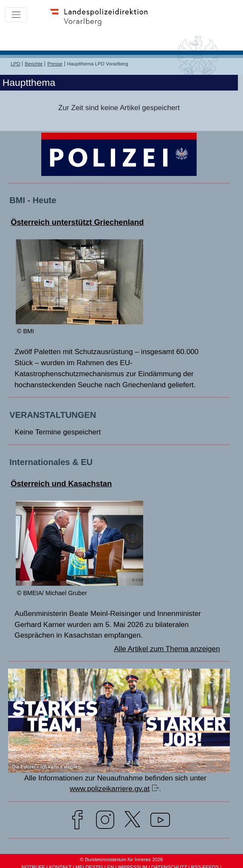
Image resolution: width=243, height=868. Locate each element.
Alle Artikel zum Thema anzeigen (167, 649)
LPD (15, 64)
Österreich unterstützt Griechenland (77, 222)
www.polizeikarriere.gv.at (110, 789)
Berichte (34, 64)
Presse (55, 64)
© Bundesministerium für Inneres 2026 (121, 859)
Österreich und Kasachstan (61, 484)
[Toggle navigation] (16, 15)
